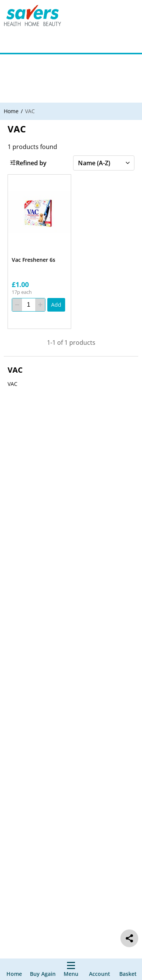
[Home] (14, 969)
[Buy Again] (43, 969)
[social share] (129, 938)
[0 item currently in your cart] (128, 969)
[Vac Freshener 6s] (39, 212)
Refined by (28, 163)
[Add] (56, 305)
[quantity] (29, 305)
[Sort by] (104, 163)
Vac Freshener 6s (34, 260)
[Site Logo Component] (37, 17)
